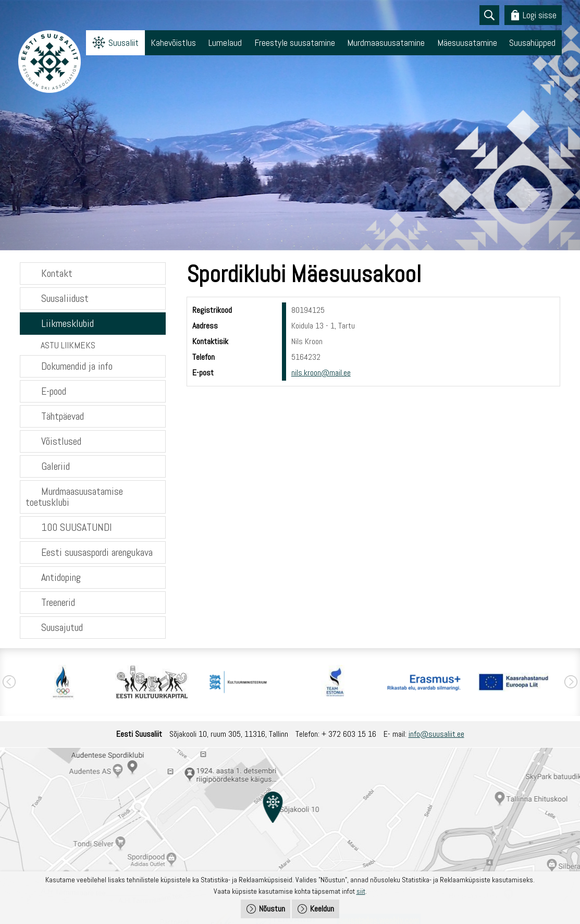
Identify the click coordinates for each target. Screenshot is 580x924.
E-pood (54, 391)
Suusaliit (124, 42)
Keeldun (322, 909)
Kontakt (57, 273)
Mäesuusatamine (467, 42)
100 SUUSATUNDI (77, 527)
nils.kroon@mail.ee (321, 373)
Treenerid (58, 602)
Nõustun (272, 909)
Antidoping (61, 577)
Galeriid (55, 466)
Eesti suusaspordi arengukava (97, 552)
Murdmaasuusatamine (386, 42)
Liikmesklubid (67, 323)
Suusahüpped (532, 42)
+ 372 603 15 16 (349, 734)
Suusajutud (62, 627)
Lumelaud (225, 42)
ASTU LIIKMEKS (68, 345)
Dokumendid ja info (77, 366)
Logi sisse (540, 15)
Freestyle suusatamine (295, 42)
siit (361, 891)
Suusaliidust (65, 298)
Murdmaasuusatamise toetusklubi (74, 497)
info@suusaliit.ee (436, 734)
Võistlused (61, 441)
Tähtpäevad (63, 416)
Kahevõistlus (173, 42)
